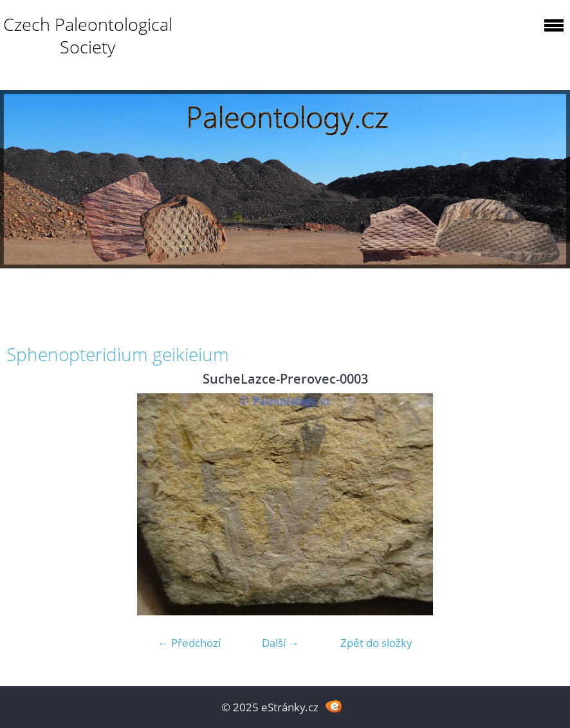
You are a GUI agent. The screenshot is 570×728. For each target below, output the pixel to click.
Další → (280, 643)
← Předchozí (189, 643)
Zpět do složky (376, 643)
